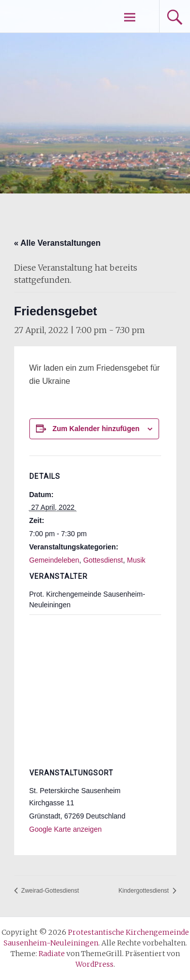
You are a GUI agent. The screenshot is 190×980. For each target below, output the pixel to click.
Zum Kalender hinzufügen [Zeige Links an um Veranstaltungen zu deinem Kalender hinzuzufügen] (96, 429)
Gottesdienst (103, 560)
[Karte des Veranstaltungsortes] (95, 688)
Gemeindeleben (54, 560)
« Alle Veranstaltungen (58, 243)
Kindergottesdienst (145, 891)
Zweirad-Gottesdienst (49, 891)
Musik (137, 560)
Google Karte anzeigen (66, 829)
